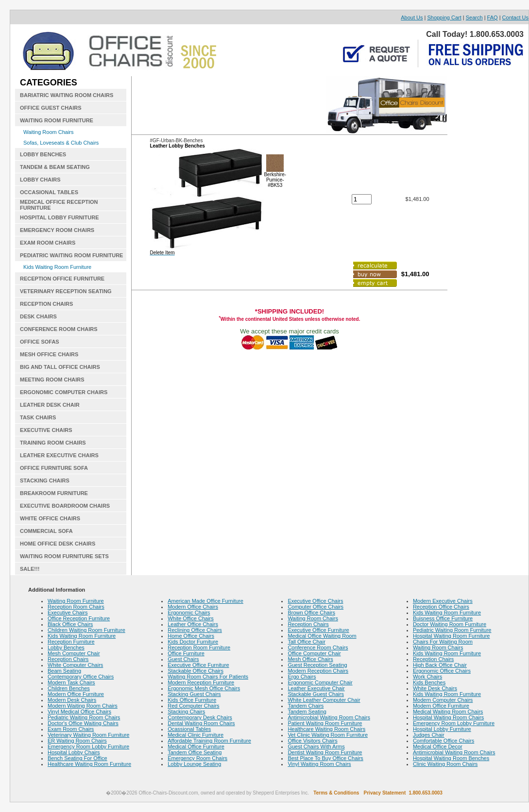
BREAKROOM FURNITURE (54, 493)
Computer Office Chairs (316, 607)
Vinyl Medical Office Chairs (79, 712)
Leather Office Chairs (193, 624)
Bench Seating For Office (77, 758)
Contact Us (515, 17)
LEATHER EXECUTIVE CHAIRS (59, 455)
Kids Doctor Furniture (193, 642)
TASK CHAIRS (38, 417)
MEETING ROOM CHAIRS (52, 380)
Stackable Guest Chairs (316, 694)
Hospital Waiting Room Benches (451, 758)
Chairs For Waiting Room (443, 642)
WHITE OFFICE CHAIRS (50, 518)
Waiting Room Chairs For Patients (208, 677)
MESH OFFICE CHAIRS (49, 354)
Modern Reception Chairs (318, 671)
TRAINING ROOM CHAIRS (53, 443)
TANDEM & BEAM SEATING (55, 167)
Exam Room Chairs (71, 729)
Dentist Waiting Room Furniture (325, 752)
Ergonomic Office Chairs (442, 671)
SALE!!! (30, 569)
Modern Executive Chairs (443, 601)
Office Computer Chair (314, 653)
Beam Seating (64, 671)
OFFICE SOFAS (40, 342)
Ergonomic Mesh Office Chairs (204, 688)
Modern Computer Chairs (443, 700)
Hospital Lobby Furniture (442, 729)
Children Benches (69, 688)
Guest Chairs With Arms (316, 746)
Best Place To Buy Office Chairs (325, 758)
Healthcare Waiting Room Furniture (89, 764)
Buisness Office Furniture (443, 618)
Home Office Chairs (191, 636)
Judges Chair (429, 735)
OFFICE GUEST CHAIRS (51, 108)
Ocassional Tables (189, 729)
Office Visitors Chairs (312, 741)
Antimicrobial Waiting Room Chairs (329, 717)
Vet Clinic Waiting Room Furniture (328, 735)
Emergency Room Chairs (197, 758)
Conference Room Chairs (318, 647)
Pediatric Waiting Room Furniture (452, 630)
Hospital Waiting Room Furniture (452, 636)
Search (474, 17)
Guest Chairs (183, 659)
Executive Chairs (68, 613)
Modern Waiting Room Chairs (83, 706)
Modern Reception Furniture (201, 682)
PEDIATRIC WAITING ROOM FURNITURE (71, 255)
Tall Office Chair (306, 642)
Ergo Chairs (302, 677)
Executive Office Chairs (315, 601)
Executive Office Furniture (198, 665)
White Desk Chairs (435, 688)
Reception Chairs (68, 659)
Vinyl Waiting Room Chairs (319, 764)
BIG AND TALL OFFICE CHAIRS (60, 367)
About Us (412, 17)
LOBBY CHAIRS (40, 180)
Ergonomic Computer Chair (320, 682)
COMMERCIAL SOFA (46, 531)
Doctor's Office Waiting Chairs (83, 723)
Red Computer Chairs (193, 706)
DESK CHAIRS (38, 316)
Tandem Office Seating (195, 752)
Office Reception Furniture (79, 618)
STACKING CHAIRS (45, 481)
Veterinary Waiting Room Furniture (88, 735)
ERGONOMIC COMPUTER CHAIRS (64, 392)
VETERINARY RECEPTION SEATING (66, 291)
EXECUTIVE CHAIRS (46, 430)
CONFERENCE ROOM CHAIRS (59, 329)
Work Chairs (427, 677)
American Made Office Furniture (205, 601)
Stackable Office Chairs (196, 671)
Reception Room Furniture (199, 647)
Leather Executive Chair (316, 688)
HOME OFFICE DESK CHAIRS (58, 544)
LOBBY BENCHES (43, 154)
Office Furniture (186, 653)
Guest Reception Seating (317, 665)
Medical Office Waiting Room (322, 636)
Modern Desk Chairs (72, 700)
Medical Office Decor (438, 746)
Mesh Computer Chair (74, 653)
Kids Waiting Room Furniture (57, 267)
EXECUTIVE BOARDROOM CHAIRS (65, 506)
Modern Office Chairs (193, 607)
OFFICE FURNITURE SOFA (54, 468)
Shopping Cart (444, 17)
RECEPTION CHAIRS (46, 304)
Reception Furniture (71, 642)
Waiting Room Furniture (76, 601)
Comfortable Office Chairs (444, 741)
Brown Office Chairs (311, 613)
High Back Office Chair (440, 665)
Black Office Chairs (70, 624)
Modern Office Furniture (76, 694)
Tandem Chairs (306, 706)
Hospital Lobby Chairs (74, 752)
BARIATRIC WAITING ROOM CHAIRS (67, 95)
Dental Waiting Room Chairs (201, 723)
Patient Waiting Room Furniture (325, 723)
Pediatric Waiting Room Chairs (84, 717)
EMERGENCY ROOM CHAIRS (57, 230)
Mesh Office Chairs (310, 659)
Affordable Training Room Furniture (209, 741)
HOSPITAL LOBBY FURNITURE (60, 217)
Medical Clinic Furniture (196, 735)
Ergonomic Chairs (189, 613)
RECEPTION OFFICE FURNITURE (62, 279)
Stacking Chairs (186, 712)
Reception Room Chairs (76, 607)
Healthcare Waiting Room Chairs (326, 729)
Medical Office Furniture (196, 746)
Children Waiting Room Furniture (86, 630)
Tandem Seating (307, 712)
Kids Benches (429, 682)
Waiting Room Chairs (49, 132)
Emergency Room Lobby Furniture (88, 746)
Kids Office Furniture (192, 700)
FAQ (493, 17)
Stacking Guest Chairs (194, 694)
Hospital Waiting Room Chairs (448, 717)
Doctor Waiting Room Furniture (450, 624)
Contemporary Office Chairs (81, 677)
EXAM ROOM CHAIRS (48, 243)
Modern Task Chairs (71, 682)
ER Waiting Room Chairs (77, 741)
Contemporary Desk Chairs (200, 717)
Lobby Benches (66, 647)
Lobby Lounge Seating (194, 764)
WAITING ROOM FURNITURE (57, 120)
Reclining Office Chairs (195, 630)
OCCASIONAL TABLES (49, 192)
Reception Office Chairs (441, 607)
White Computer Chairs (75, 665)
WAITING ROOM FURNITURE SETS (64, 556)
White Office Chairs (191, 618)
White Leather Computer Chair (324, 700)
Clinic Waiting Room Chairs (445, 764)
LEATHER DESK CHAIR (50, 405)
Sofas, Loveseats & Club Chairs (61, 143)
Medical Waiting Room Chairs (448, 712)
